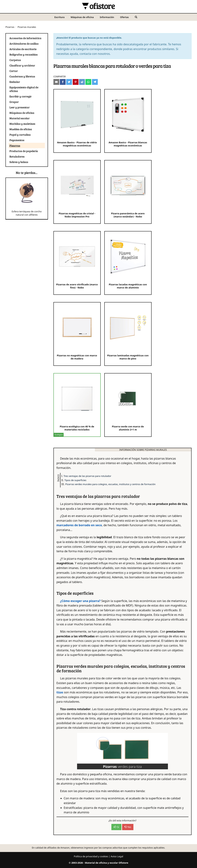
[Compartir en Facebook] (63, 82)
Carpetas (15, 60)
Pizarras (10, 27)
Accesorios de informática (25, 38)
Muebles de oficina (21, 129)
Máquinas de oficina (82, 17)
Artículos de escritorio (23, 49)
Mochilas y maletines (22, 124)
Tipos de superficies (75, 480)
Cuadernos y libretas (22, 76)
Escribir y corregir (21, 96)
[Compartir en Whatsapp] (88, 82)
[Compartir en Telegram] (95, 82)
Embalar (15, 82)
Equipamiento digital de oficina (24, 89)
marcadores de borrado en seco (79, 525)
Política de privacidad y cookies (91, 856)
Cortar (14, 71)
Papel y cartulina (20, 135)
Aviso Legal (117, 856)
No (128, 827)
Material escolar (20, 118)
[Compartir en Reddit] (82, 82)
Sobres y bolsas (19, 162)
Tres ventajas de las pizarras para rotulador (88, 476)
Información (107, 17)
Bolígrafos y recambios (24, 54)
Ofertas (124, 17)
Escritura (59, 17)
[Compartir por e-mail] (56, 82)
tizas (60, 692)
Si (116, 827)
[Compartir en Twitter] (69, 82)
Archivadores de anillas (24, 44)
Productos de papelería (24, 151)
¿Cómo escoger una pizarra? (80, 601)
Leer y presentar (20, 107)
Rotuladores (17, 156)
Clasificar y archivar (22, 65)
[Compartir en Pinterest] (76, 82)
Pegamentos (17, 140)
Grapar (14, 102)
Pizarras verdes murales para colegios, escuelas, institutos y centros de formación (110, 484)
